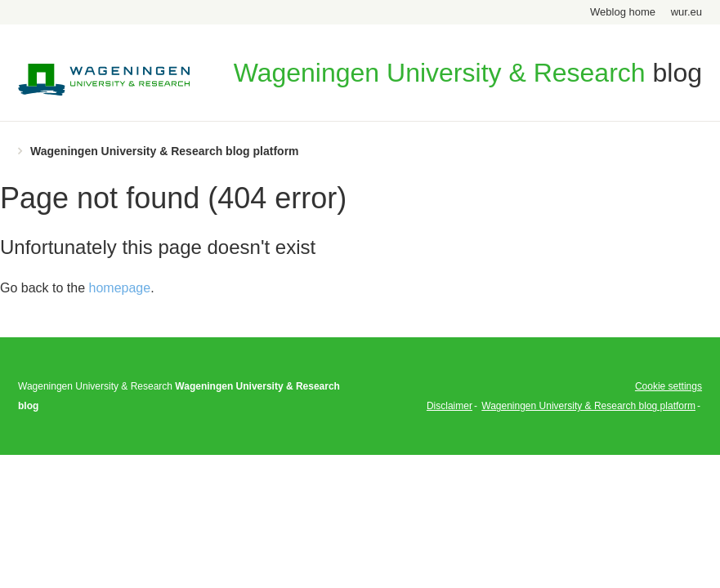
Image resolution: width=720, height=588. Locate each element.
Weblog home (623, 12)
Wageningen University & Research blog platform (165, 151)
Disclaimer (449, 406)
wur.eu (686, 12)
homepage (120, 288)
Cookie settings (669, 386)
